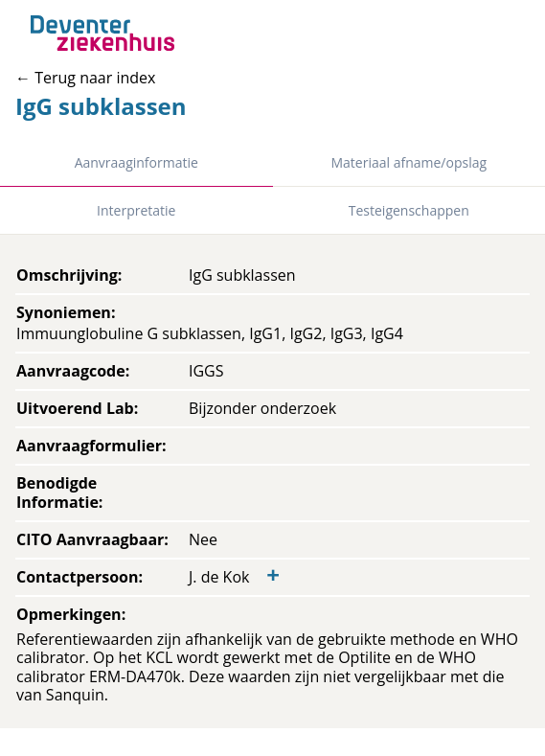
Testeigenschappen (409, 210)
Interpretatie (136, 210)
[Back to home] (102, 33)
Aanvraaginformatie (136, 162)
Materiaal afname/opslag (409, 162)
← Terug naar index (85, 78)
